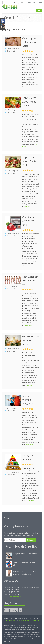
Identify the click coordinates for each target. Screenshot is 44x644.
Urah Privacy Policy (10, 621)
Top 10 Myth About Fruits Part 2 (29, 102)
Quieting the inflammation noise (30, 42)
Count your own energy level (29, 221)
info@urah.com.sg (15, 597)
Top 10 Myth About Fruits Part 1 (29, 161)
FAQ (34, 2)
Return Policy (36, 621)
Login (40, 2)
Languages (27, 2)
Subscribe (31, 540)
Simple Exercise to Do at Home (26, 553)
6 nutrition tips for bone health (31, 340)
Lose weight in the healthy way (30, 281)
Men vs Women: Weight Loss (29, 400)
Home (31, 18)
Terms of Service (24, 621)
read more (33, 87)
